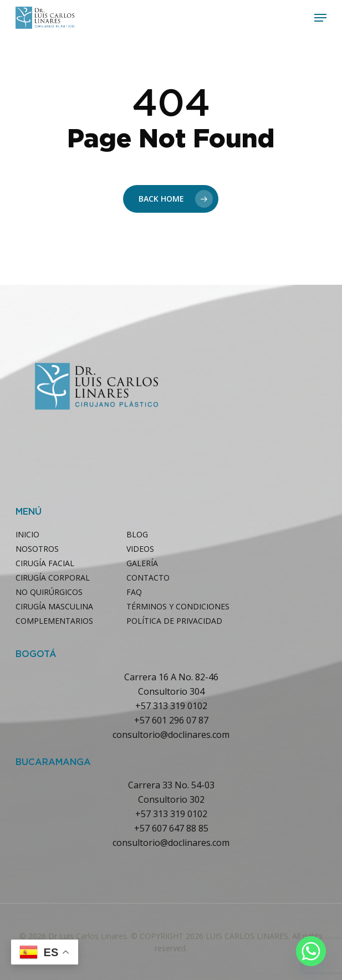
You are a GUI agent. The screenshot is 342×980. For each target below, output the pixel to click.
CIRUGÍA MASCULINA (54, 606)
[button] (320, 18)
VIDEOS (140, 549)
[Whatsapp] (311, 951)
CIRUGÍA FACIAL (45, 563)
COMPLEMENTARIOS (54, 621)
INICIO (27, 534)
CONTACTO (148, 578)
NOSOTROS (37, 549)
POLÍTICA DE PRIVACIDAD (174, 621)
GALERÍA (142, 563)
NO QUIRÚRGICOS (49, 592)
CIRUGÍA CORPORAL (53, 578)
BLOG (137, 534)
